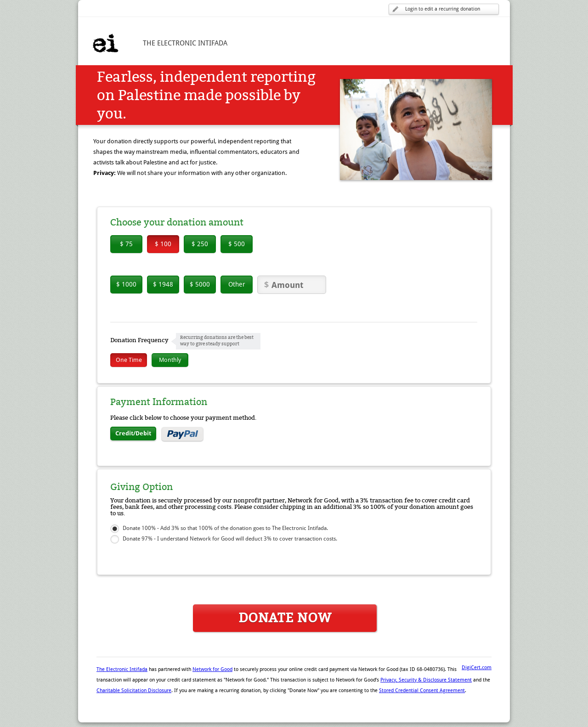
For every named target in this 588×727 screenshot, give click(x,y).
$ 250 (200, 244)
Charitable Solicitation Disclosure (134, 690)
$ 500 (237, 244)
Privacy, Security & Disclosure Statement (426, 680)
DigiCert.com (477, 668)
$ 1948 (163, 284)
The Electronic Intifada (122, 669)
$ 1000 (126, 284)
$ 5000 (200, 284)
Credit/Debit (133, 433)
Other (237, 284)
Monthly (170, 360)
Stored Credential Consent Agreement (422, 690)
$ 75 (126, 244)
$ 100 (163, 244)
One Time (129, 360)
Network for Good (212, 669)
